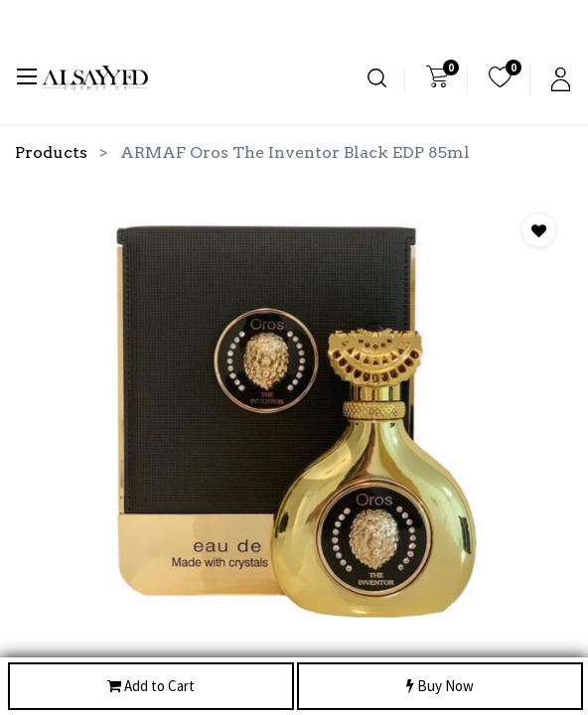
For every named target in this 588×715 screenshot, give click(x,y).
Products (51, 152)
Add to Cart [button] (151, 687)
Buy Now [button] (440, 687)
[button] (539, 230)
